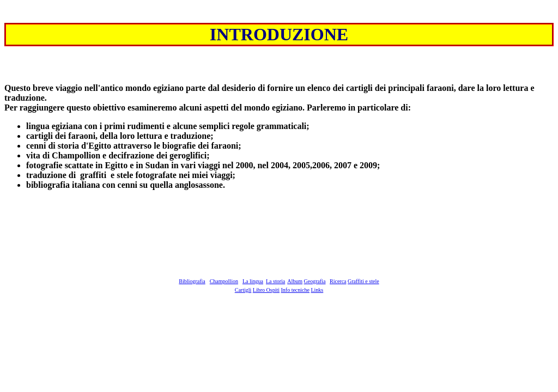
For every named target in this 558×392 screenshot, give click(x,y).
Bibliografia (192, 281)
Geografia (315, 281)
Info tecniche (295, 290)
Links (317, 290)
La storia (275, 281)
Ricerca (338, 281)
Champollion (224, 281)
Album (295, 281)
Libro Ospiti (266, 290)
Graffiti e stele (363, 281)
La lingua (253, 281)
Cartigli (243, 290)
